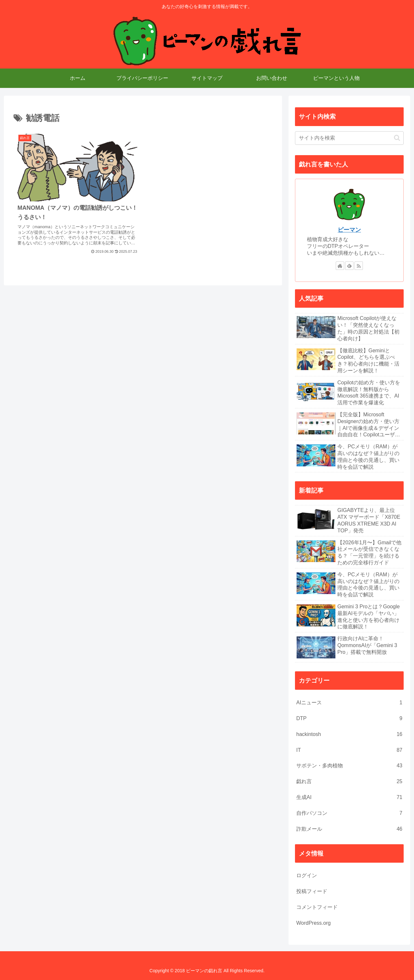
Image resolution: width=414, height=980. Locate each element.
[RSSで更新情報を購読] (359, 266)
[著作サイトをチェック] (340, 266)
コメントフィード (317, 907)
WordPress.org (313, 923)
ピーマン (349, 230)
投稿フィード (312, 891)
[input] (349, 138)
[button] (397, 138)
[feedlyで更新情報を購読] (349, 266)
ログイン (307, 875)
